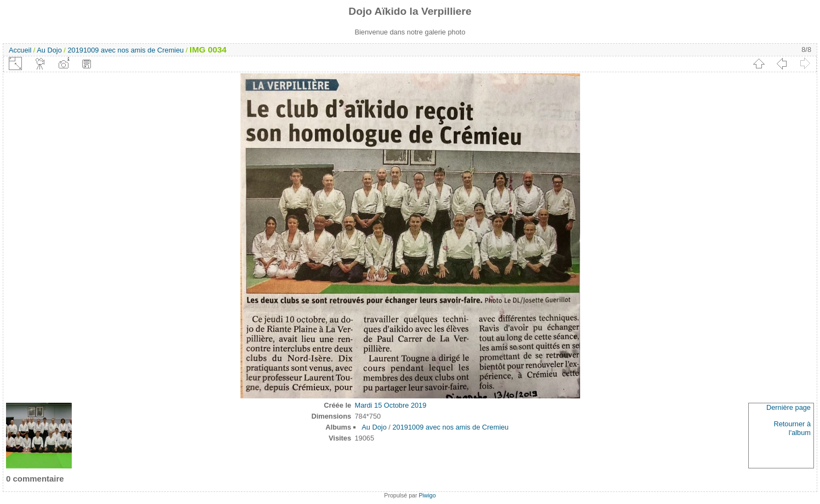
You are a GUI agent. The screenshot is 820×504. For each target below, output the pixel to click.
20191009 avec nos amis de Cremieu (125, 50)
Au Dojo (49, 50)
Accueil (20, 50)
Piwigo (427, 495)
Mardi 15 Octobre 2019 (390, 405)
